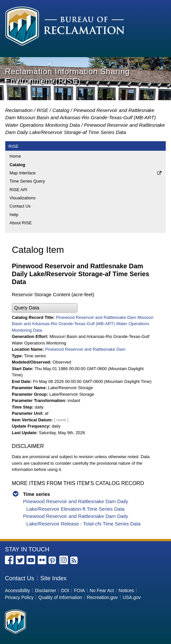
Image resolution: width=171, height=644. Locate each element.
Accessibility (17, 590)
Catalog (61, 110)
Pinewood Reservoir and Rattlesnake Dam (85, 349)
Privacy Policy (19, 597)
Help (14, 215)
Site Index (53, 578)
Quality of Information (60, 597)
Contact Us (20, 206)
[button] (45, 308)
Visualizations (22, 198)
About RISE (21, 223)
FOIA (80, 590)
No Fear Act (102, 590)
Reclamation (19, 110)
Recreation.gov (102, 597)
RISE (43, 110)
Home (15, 156)
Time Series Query (27, 181)
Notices (127, 590)
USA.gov (131, 597)
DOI (65, 590)
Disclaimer (45, 590)
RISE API (18, 190)
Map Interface (23, 173)
